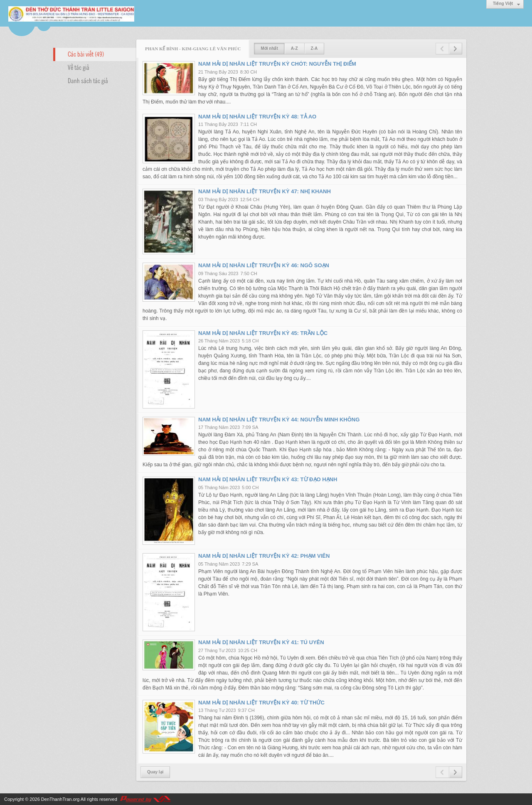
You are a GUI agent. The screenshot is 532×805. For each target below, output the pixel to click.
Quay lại (155, 772)
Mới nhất (269, 48)
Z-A (314, 48)
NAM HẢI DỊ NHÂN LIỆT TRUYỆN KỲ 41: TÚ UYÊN (261, 642)
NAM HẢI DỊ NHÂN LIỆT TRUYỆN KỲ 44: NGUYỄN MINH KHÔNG (279, 420)
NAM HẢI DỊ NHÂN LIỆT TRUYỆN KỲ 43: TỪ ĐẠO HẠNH (268, 479)
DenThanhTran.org (60, 799)
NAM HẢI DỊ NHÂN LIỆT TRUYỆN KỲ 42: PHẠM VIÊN (264, 556)
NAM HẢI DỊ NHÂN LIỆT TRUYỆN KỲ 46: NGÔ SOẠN (264, 265)
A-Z (294, 48)
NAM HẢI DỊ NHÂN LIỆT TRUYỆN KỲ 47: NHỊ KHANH (265, 191)
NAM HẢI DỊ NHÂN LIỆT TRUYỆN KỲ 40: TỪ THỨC (261, 703)
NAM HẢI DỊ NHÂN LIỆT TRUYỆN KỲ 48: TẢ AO (257, 117)
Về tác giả (79, 67)
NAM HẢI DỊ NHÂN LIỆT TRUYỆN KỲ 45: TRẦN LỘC (263, 333)
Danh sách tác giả (88, 80)
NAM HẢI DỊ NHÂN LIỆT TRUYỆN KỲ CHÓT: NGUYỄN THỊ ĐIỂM (277, 64)
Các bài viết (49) (86, 54)
